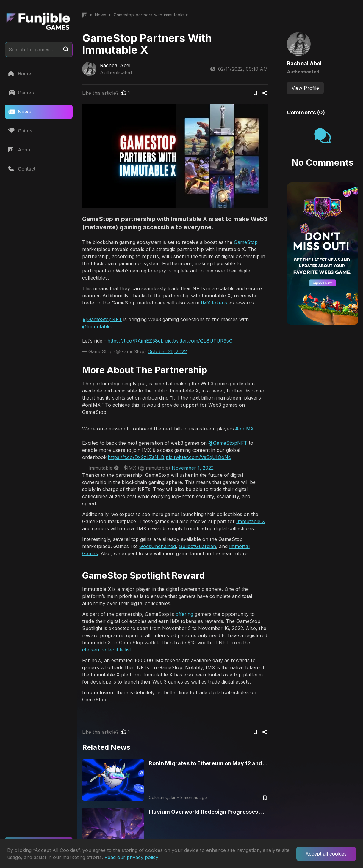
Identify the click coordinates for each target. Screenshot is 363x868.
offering (185, 614)
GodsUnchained (158, 546)
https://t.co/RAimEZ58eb (136, 341)
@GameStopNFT (103, 319)
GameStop (246, 242)
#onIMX (245, 429)
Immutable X (251, 521)
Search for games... (39, 49)
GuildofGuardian (197, 546)
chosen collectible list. (107, 650)
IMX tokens (214, 303)
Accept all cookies (326, 854)
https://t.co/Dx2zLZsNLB (136, 457)
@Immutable (96, 326)
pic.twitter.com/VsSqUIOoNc (198, 457)
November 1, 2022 (193, 468)
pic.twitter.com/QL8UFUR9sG (199, 341)
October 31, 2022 (167, 351)
